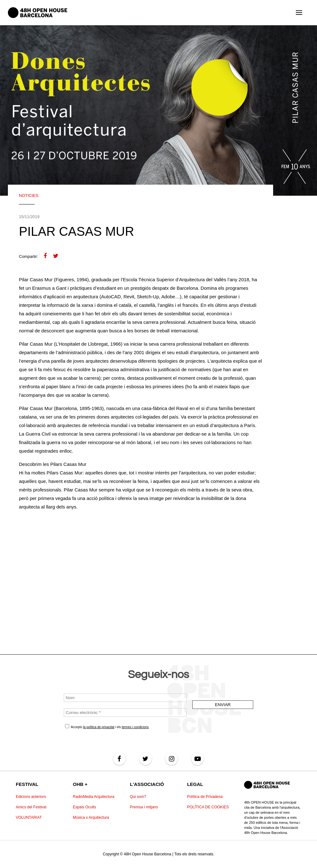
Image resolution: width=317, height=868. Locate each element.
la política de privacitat (99, 727)
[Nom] (125, 698)
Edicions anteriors (31, 797)
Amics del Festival (31, 807)
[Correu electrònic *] (125, 713)
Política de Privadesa (205, 797)
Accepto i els (107, 726)
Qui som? (138, 797)
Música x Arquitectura (91, 817)
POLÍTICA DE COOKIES (208, 807)
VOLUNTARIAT (29, 817)
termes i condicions (135, 727)
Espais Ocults (84, 807)
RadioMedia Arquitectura (94, 797)
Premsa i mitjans (144, 807)
